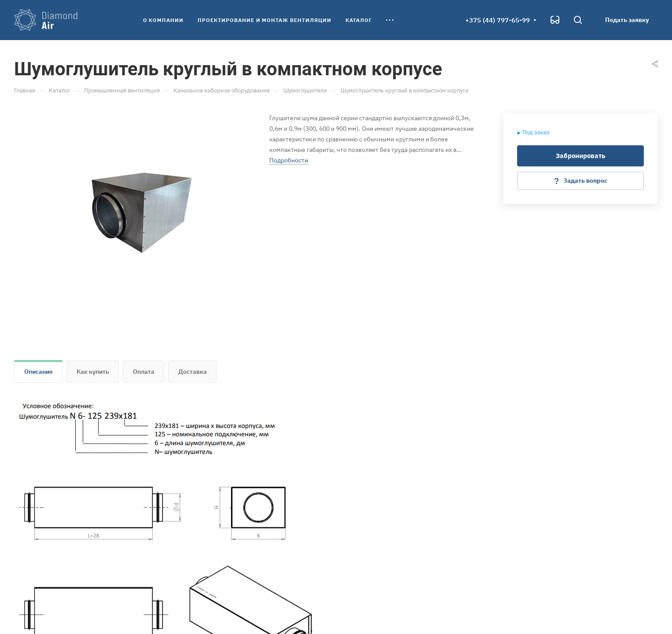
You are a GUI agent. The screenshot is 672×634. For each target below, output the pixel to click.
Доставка (193, 372)
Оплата (144, 372)
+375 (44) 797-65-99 (498, 20)
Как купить (93, 372)
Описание (39, 372)
